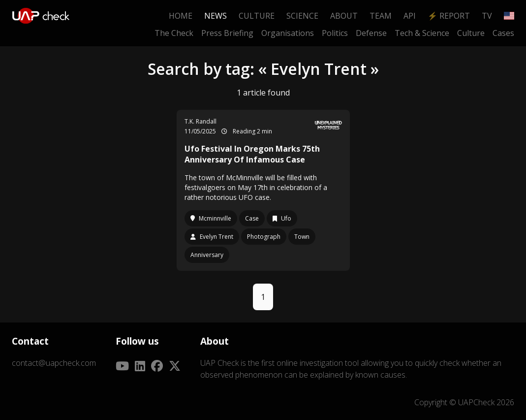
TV (487, 16)
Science (302, 16)
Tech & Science (422, 33)
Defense (371, 33)
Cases (503, 33)
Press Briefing (227, 33)
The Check (174, 33)
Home (181, 16)
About (344, 16)
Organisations (288, 33)
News (216, 16)
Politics (335, 33)
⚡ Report (449, 16)
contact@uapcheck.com (54, 363)
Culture (257, 16)
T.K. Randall (201, 121)
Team (381, 16)
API (410, 16)
